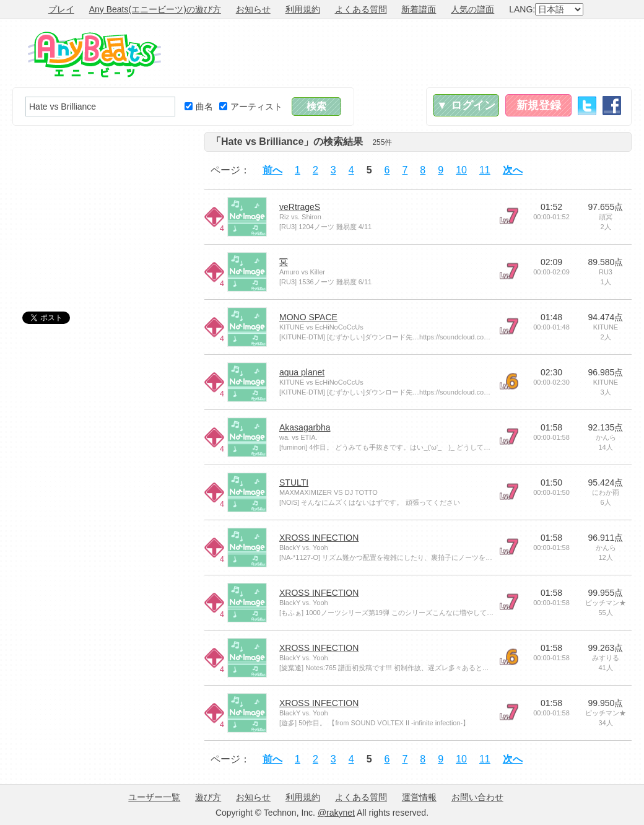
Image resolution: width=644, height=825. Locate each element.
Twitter (587, 106)
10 (461, 170)
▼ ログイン (466, 105)
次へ (513, 170)
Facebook (612, 106)
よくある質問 (361, 9)
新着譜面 (419, 9)
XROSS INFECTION (319, 538)
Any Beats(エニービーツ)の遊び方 (155, 9)
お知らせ (253, 9)
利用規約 (303, 9)
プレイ (61, 9)
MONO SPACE (308, 317)
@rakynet (336, 813)
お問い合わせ (477, 797)
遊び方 (208, 797)
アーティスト (251, 107)
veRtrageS (300, 207)
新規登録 (539, 105)
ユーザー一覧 (154, 797)
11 (485, 170)
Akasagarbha (305, 427)
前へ (272, 170)
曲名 (199, 107)
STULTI (294, 482)
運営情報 (419, 797)
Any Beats (94, 55)
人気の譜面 (472, 9)
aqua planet (302, 372)
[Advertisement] (406, 53)
